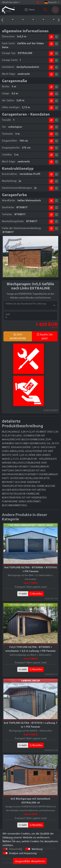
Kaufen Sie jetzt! (45, 336)
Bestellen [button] (36, 594)
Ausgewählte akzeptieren (30, 861)
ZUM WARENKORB (18, 336)
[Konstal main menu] (29, 10)
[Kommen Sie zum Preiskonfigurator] (51, 37)
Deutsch (51, 2)
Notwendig (16, 849)
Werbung (37, 849)
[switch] (28, 849)
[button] (9, 20)
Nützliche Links (10, 2)
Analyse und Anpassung (23, 853)
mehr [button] (23, 594)
